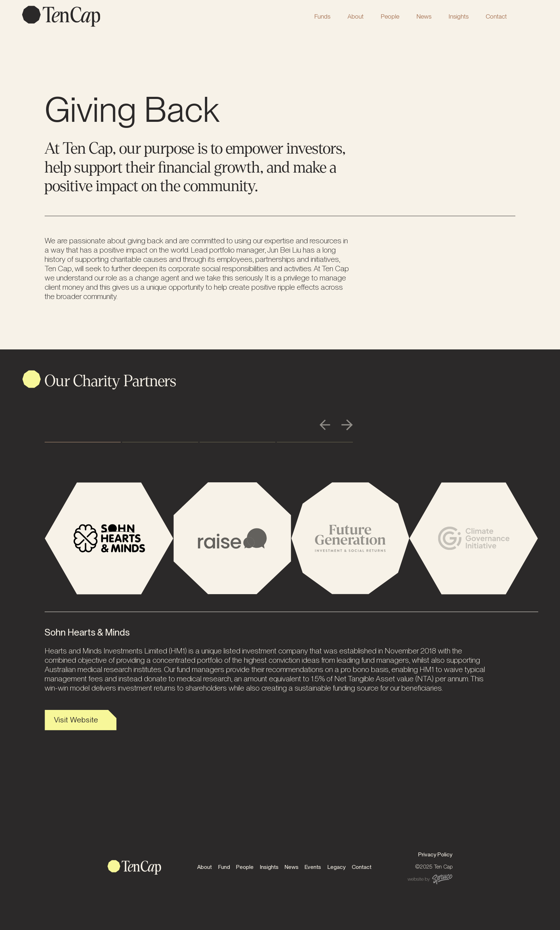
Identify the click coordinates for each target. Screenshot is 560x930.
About (356, 16)
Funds (322, 16)
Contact (496, 16)
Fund (224, 867)
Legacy (337, 867)
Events (313, 867)
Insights (459, 16)
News (424, 16)
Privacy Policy (435, 854)
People (390, 16)
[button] (322, 16)
